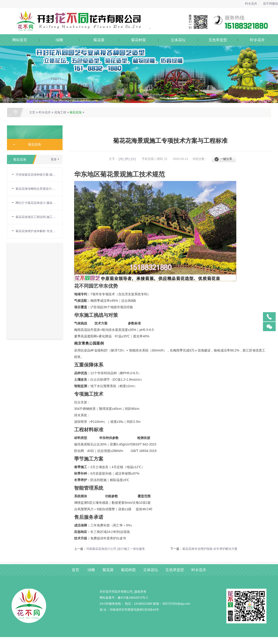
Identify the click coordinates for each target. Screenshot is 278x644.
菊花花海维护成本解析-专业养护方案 (37, 231)
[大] (121, 159)
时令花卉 (251, 4)
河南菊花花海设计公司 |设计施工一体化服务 (116, 549)
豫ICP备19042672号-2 (133, 598)
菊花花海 (76, 112)
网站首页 (20, 40)
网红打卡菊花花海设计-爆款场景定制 (37, 203)
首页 (76, 570)
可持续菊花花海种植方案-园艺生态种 (37, 175)
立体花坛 (178, 40)
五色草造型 (218, 40)
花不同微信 (270, 4)
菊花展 (99, 40)
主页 (32, 112)
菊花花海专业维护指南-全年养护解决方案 (210, 549)
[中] (127, 159)
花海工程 (60, 112)
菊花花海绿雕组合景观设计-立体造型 (37, 189)
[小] (133, 159)
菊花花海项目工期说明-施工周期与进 (37, 217)
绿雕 (59, 40)
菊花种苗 (139, 40)
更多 (54, 159)
